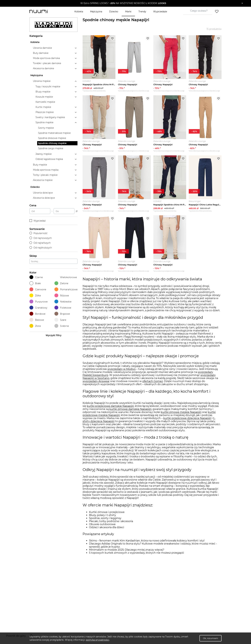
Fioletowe (63, 308)
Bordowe (37, 314)
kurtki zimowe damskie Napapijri (130, 409)
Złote (35, 326)
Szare (60, 320)
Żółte (35, 295)
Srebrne (62, 326)
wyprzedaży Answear (96, 381)
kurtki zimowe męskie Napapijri (181, 412)
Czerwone (38, 289)
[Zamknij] (242, 3)
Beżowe (37, 320)
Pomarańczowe (66, 289)
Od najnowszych (41, 238)
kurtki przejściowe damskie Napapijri (110, 406)
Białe (35, 283)
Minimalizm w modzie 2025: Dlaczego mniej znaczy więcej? (127, 550)
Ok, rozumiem (211, 638)
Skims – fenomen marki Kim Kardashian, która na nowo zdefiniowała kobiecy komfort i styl (147, 541)
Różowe (62, 295)
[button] (123, 3)
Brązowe (62, 314)
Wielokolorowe (66, 277)
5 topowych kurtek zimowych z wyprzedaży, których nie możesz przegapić (137, 553)
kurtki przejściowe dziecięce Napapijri (187, 418)
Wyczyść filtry (54, 335)
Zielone (61, 283)
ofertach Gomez (153, 381)
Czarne (36, 277)
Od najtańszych (40, 243)
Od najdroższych (41, 248)
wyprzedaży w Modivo (121, 369)
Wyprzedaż (38, 221)
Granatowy (38, 308)
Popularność (38, 233)
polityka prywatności (97, 640)
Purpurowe (38, 302)
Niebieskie (63, 302)
